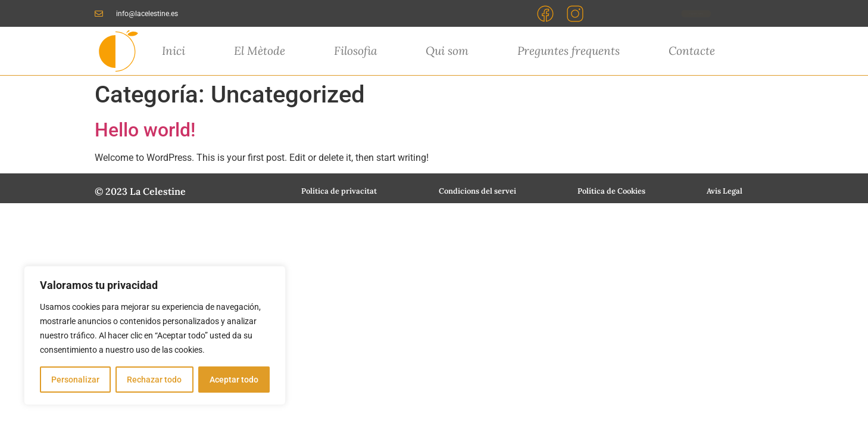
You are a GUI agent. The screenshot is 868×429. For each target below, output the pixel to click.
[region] (155, 335)
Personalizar (75, 380)
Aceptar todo (234, 380)
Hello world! (145, 130)
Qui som (447, 51)
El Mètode (260, 51)
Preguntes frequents (569, 51)
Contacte (692, 51)
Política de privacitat (339, 191)
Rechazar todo (154, 380)
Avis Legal (725, 191)
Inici (174, 51)
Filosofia (356, 51)
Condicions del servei (477, 191)
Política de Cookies (611, 191)
